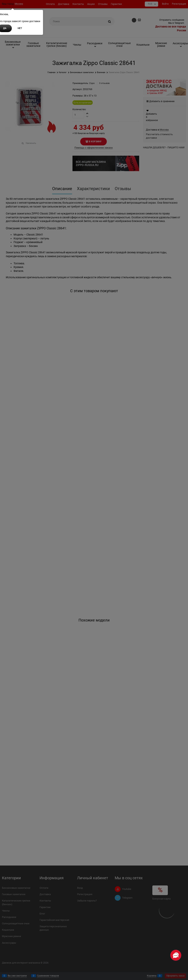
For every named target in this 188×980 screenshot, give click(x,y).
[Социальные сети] (176, 955)
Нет (20, 28)
